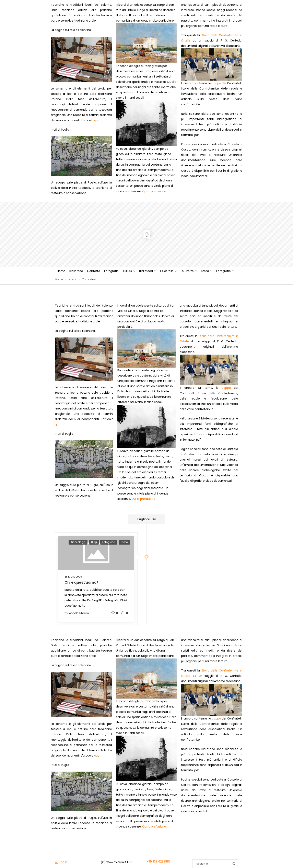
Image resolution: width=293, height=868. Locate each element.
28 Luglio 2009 (73, 577)
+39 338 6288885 (159, 861)
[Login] (61, 862)
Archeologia (78, 542)
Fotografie (111, 271)
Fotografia (109, 542)
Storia (205, 271)
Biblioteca (76, 271)
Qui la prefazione (154, 191)
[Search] (211, 864)
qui (96, 120)
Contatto (94, 271)
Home (61, 271)
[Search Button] (234, 864)
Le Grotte (187, 271)
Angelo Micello (79, 613)
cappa (216, 83)
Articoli (72, 279)
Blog (94, 542)
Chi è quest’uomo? (81, 582)
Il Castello (167, 271)
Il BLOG (127, 271)
